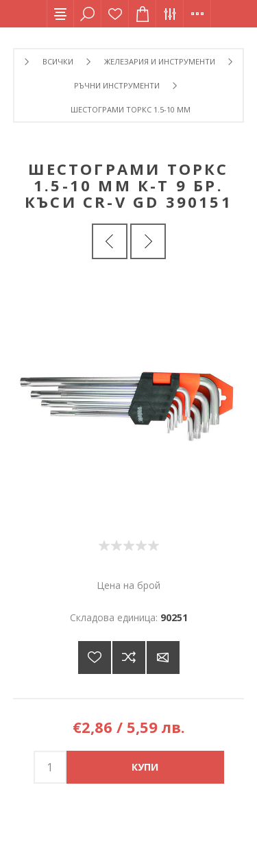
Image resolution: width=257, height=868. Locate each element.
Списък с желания (115, 14)
